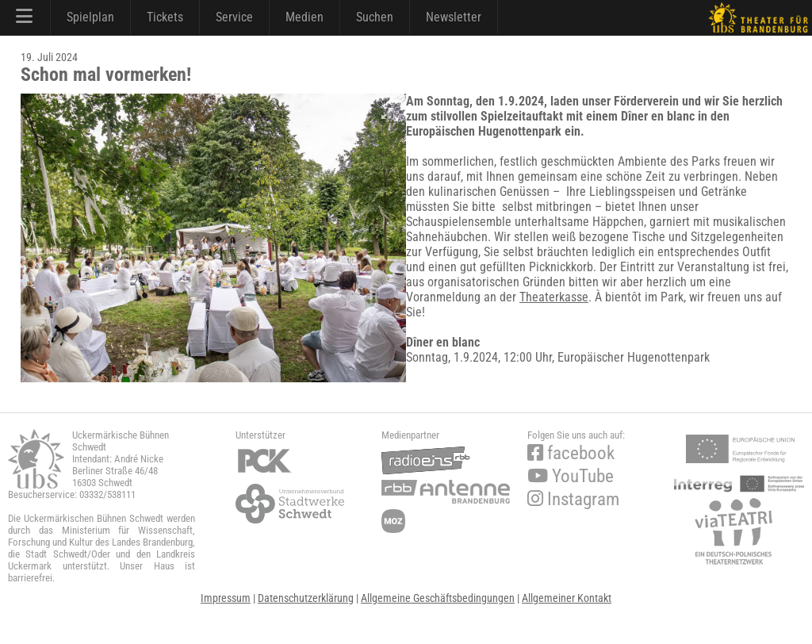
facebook (571, 453)
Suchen (375, 17)
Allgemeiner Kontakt (567, 598)
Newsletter (454, 17)
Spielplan (90, 17)
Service (234, 17)
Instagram (573, 499)
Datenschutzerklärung (306, 598)
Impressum (226, 598)
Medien (304, 17)
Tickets (165, 17)
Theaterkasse (554, 297)
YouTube (571, 476)
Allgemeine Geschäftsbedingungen (438, 598)
